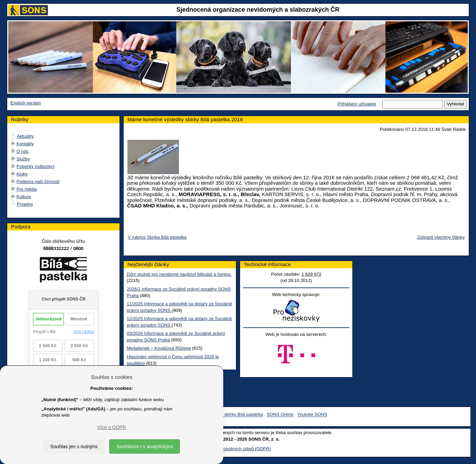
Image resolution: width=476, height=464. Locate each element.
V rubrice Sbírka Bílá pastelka (157, 237)
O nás (22, 151)
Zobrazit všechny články (441, 237)
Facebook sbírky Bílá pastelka (233, 415)
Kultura (24, 197)
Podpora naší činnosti (38, 182)
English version (26, 103)
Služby (23, 159)
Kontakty (25, 144)
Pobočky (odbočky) (36, 166)
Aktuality (25, 136)
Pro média (27, 189)
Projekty (25, 204)
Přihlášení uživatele (357, 104)
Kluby (22, 174)
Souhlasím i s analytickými (145, 446)
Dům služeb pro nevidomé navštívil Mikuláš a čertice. (179, 274)
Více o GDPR (112, 427)
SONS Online (280, 415)
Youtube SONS (312, 415)
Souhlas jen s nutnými (74, 446)
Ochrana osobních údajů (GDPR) (238, 449)
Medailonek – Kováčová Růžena (159, 348)
